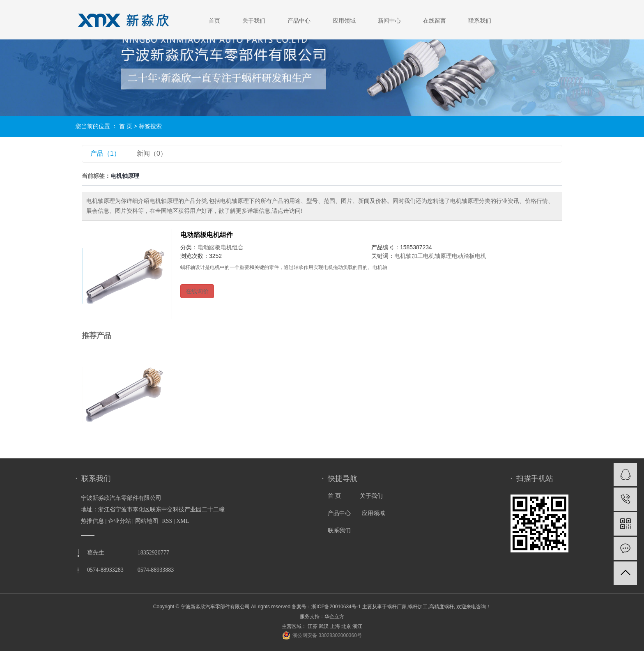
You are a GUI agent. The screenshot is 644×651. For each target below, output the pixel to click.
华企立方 (334, 616)
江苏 (313, 626)
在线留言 (435, 21)
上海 (335, 626)
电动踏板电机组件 (207, 235)
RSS (167, 521)
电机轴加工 (409, 256)
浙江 (357, 626)
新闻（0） (152, 153)
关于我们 (254, 21)
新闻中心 (389, 21)
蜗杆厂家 (397, 607)
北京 (346, 626)
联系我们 (480, 21)
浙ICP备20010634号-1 (336, 607)
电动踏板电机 (469, 256)
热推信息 (92, 521)
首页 (214, 21)
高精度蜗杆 (442, 607)
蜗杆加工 (418, 607)
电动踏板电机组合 (221, 247)
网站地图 (147, 521)
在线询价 (197, 291)
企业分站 (120, 521)
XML (183, 521)
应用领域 (344, 21)
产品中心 (299, 21)
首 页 (126, 126)
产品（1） (105, 153)
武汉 (324, 626)
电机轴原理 (437, 256)
